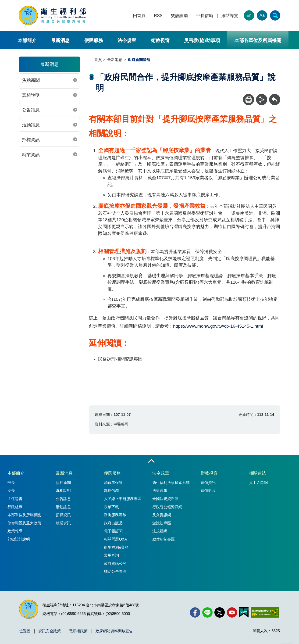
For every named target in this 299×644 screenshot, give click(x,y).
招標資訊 (31, 140)
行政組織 (15, 507)
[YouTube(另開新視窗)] (232, 612)
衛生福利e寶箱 (116, 547)
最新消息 (60, 40)
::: (3, 2)
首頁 (98, 60)
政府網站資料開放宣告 (114, 631)
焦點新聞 (31, 80)
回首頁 (139, 16)
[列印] (249, 100)
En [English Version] (249, 15)
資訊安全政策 (50, 631)
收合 (151, 461)
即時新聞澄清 (139, 60)
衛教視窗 (160, 40)
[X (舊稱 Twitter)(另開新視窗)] (220, 612)
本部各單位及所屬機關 (258, 40)
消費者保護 (113, 483)
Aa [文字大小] (262, 15)
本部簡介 (27, 40)
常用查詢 (111, 555)
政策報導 (15, 531)
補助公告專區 (115, 571)
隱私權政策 (78, 631)
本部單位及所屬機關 (24, 515)
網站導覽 (230, 16)
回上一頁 (275, 96)
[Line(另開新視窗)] (207, 612)
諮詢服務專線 (115, 515)
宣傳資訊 (208, 483)
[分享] (262, 100)
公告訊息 (31, 110)
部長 (11, 483)
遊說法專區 (162, 523)
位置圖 (25, 631)
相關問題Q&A (115, 539)
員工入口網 (258, 483)
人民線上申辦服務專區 (123, 499)
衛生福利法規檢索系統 (171, 483)
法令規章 (127, 40)
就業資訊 (31, 155)
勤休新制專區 (164, 539)
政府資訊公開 (115, 563)
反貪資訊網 (162, 515)
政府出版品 (113, 523)
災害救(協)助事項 (202, 40)
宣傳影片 (208, 491)
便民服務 (94, 40)
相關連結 (257, 473)
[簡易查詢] (275, 15)
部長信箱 (205, 16)
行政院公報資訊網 (167, 507)
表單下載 (111, 507)
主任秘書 (15, 499)
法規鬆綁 (160, 531)
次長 (11, 491)
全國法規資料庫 (165, 499)
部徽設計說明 (19, 539)
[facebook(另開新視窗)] (195, 612)
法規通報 (160, 491)
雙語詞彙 (179, 16)
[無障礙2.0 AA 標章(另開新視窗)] (265, 612)
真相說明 (31, 95)
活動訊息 (31, 125)
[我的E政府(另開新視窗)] (244, 612)
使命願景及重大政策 (24, 523)
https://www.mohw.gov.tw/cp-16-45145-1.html (218, 326)
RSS (158, 16)
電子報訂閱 (113, 531)
